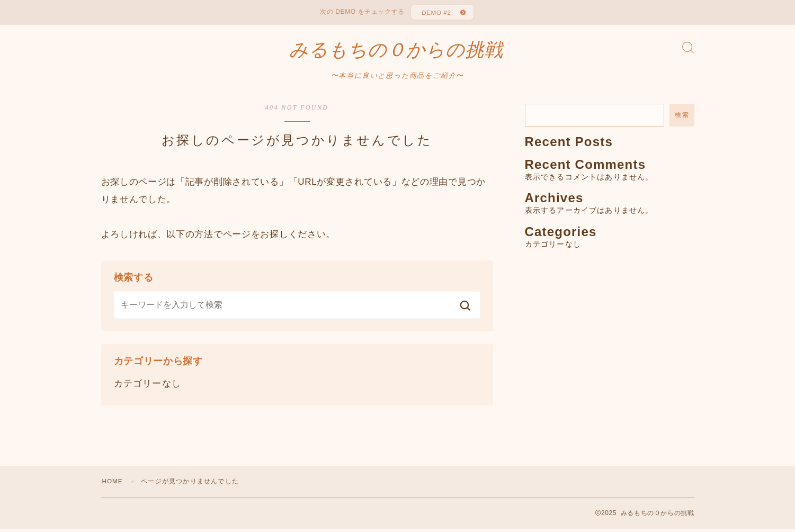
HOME (113, 484)
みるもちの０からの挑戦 (396, 53)
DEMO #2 (436, 13)
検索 (682, 119)
